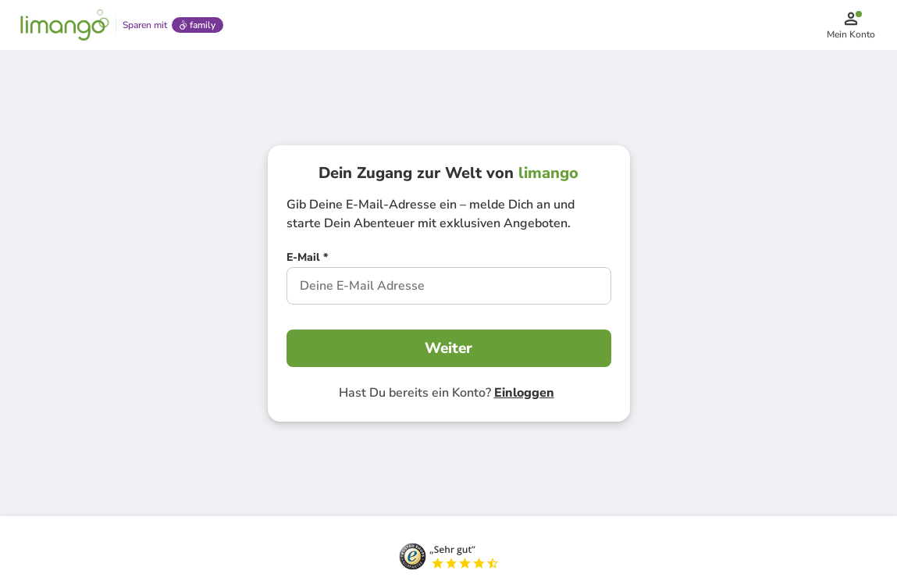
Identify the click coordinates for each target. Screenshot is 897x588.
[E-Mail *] (307, 259)
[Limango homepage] (65, 25)
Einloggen (524, 393)
